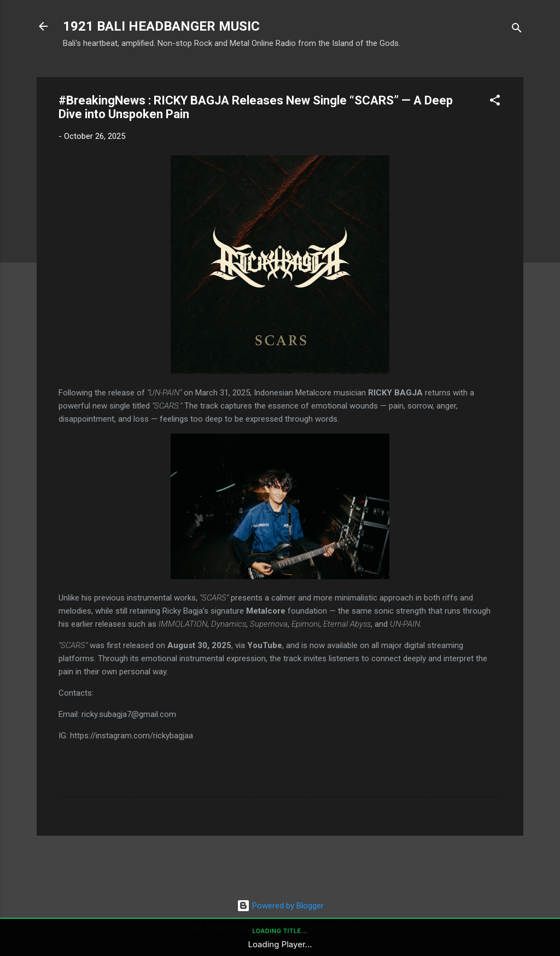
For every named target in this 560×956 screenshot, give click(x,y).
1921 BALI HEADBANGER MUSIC (161, 26)
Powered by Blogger (280, 906)
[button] (495, 102)
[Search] (517, 30)
